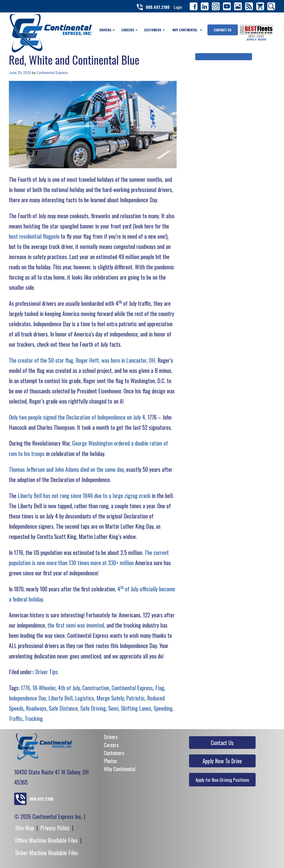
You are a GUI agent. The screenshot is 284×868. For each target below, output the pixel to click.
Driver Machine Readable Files (47, 852)
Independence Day (27, 698)
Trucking (34, 718)
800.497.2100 (158, 7)
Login (178, 7)
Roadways (36, 708)
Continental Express (52, 73)
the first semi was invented (76, 625)
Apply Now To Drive (222, 761)
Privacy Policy (55, 828)
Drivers (111, 737)
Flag (160, 688)
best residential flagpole (34, 236)
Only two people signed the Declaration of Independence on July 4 (77, 417)
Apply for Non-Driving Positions (222, 780)
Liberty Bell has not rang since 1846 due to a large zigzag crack (84, 495)
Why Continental (120, 769)
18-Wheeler (44, 688)
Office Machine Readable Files (46, 840)
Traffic (16, 718)
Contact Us (222, 743)
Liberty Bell (60, 698)
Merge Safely (110, 698)
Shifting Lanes (136, 708)
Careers (111, 745)
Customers (114, 753)
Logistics (85, 698)
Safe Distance (63, 708)
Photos (110, 761)
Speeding (163, 708)
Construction (96, 688)
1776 (25, 688)
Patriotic (135, 698)
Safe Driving (93, 708)
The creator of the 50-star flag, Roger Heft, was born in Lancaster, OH (82, 360)
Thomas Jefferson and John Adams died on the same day (66, 469)
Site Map (25, 828)
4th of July (69, 688)
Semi (113, 708)
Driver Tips (47, 672)
